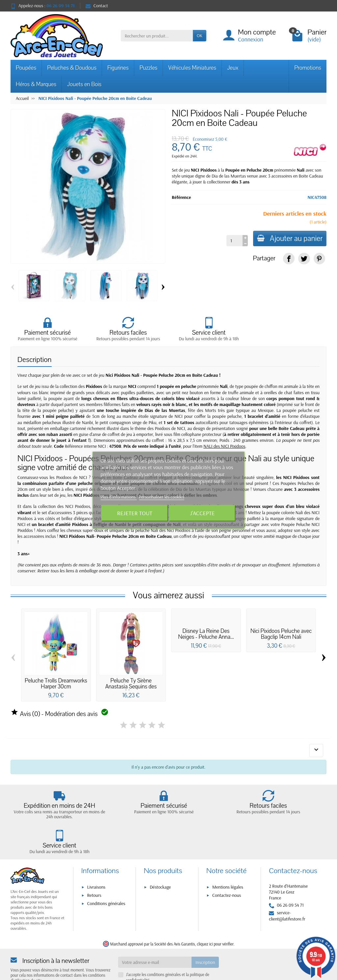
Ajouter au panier (288, 239)
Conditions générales (106, 876)
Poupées (26, 68)
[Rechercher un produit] (157, 36)
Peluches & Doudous (72, 68)
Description (35, 360)
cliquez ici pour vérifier (215, 916)
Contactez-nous (227, 868)
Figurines (118, 68)
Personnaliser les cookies (162, 497)
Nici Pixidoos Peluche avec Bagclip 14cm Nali (281, 634)
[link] (289, 259)
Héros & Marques (36, 84)
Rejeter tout (135, 513)
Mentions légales (228, 859)
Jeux (233, 68)
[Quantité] (232, 241)
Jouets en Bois (84, 84)
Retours (94, 868)
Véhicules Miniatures (192, 68)
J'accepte (202, 513)
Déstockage (160, 859)
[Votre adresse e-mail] (155, 935)
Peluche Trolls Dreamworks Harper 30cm (56, 684)
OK (200, 36)
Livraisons (96, 859)
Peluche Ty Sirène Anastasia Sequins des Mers (131, 687)
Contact (97, 6)
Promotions (308, 68)
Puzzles (148, 68)
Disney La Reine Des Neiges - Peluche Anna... (206, 634)
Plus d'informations (119, 497)
